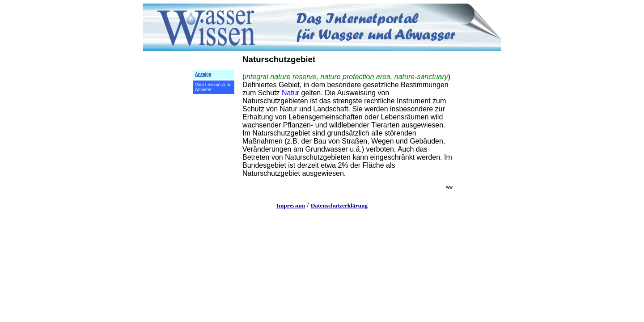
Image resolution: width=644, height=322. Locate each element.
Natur (290, 93)
